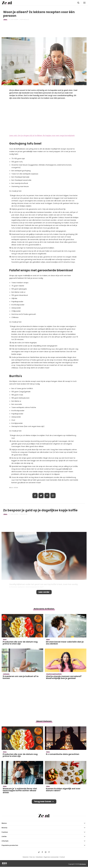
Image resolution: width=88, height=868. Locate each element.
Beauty (4, 828)
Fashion (5, 832)
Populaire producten (10, 845)
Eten (5, 19)
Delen (35, 496)
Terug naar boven (43, 801)
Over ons (32, 857)
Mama (4, 823)
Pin (47, 496)
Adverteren (39, 857)
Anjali (25, 514)
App (53, 496)
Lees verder (44, 592)
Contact (62, 857)
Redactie (26, 857)
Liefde (4, 836)
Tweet (41, 496)
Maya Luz (26, 19)
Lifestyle (5, 841)
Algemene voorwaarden (51, 857)
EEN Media (83, 864)
